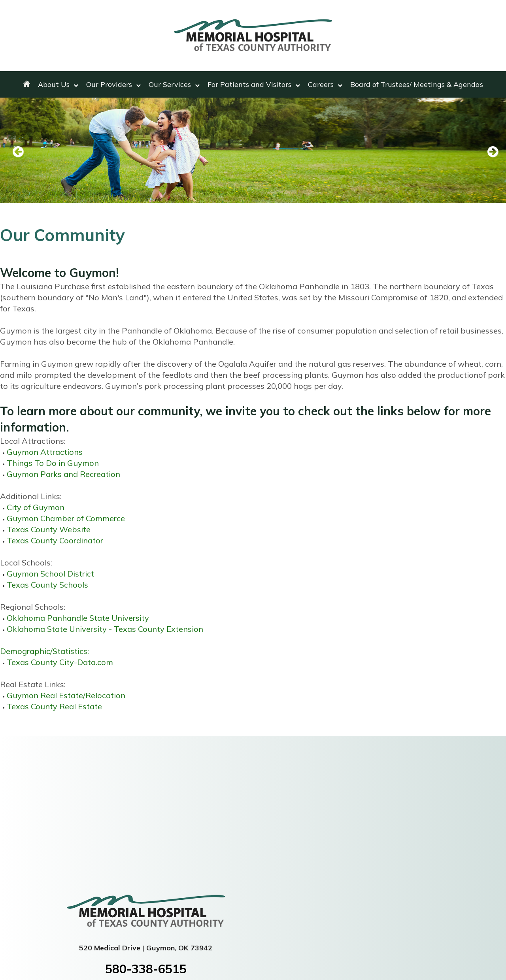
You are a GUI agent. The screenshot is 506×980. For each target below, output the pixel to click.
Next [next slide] (488, 152)
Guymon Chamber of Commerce (66, 518)
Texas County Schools (47, 585)
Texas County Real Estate (54, 706)
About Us (58, 84)
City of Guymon (36, 507)
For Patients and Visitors (254, 84)
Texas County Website (49, 529)
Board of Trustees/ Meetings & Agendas (417, 84)
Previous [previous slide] (18, 152)
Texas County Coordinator (55, 540)
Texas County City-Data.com (60, 662)
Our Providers (113, 84)
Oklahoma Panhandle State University (78, 618)
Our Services (174, 84)
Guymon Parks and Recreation (63, 474)
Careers (325, 84)
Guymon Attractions (45, 452)
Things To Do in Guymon (53, 463)
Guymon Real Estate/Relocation (66, 695)
